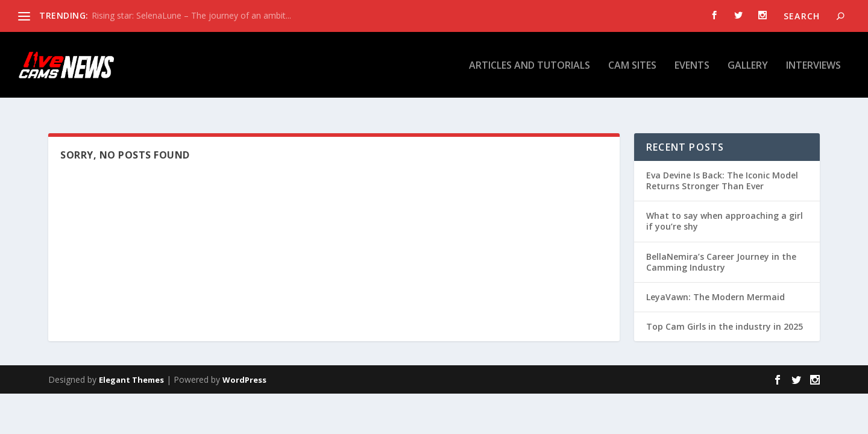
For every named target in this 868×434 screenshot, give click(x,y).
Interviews (813, 65)
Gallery (748, 65)
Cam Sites (632, 65)
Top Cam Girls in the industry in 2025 (725, 314)
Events (692, 65)
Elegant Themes (131, 368)
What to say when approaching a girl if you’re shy (725, 209)
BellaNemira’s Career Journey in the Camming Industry (721, 250)
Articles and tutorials (530, 65)
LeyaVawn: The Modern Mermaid (715, 285)
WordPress (244, 368)
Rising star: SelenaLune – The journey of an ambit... (191, 15)
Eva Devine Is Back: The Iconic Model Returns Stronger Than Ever (722, 168)
